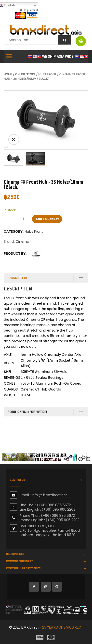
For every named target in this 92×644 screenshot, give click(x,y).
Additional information (27, 412)
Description (17, 278)
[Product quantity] (16, 219)
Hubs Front (47, 74)
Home (8, 74)
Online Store (25, 74)
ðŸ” (14, 139)
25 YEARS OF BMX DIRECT (63, 627)
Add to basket (47, 219)
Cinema (22, 241)
